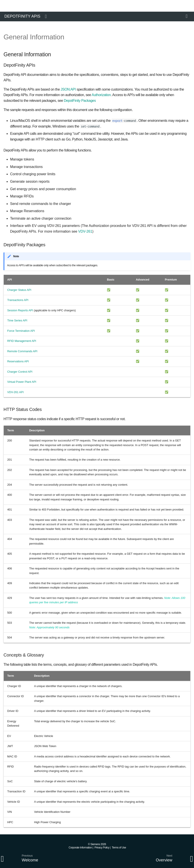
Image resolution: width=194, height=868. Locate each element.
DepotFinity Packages (80, 101)
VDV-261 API (15, 392)
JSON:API (68, 89)
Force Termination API (21, 331)
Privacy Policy (102, 848)
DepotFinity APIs (22, 16)
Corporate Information (80, 848)
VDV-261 (85, 231)
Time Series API (17, 320)
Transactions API (18, 300)
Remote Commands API (22, 351)
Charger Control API (20, 372)
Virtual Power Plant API (22, 382)
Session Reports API (20, 310)
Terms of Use (119, 848)
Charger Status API (19, 290)
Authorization (101, 95)
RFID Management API (22, 341)
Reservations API (18, 361)
